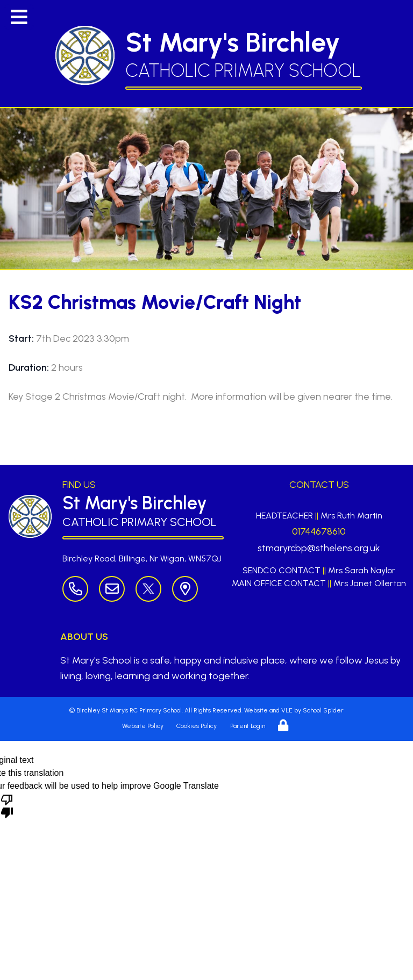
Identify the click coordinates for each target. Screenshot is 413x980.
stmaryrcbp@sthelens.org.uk (319, 548)
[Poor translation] (7, 805)
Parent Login (248, 726)
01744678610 (319, 531)
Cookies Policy (197, 726)
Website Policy (143, 726)
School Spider (323, 710)
